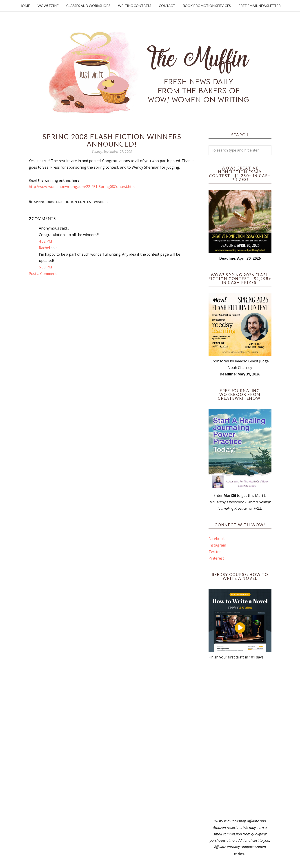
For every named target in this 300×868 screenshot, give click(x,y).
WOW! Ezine (48, 6)
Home (25, 6)
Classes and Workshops (88, 6)
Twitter (215, 552)
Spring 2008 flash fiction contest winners (71, 202)
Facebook (217, 539)
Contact (167, 6)
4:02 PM (46, 241)
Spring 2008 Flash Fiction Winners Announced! (112, 140)
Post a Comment (43, 274)
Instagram (217, 545)
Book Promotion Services (207, 6)
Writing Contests (135, 6)
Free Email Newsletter (260, 6)
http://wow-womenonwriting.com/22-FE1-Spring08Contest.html (82, 187)
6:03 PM (46, 267)
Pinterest (216, 558)
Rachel (44, 248)
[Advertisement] (240, 739)
